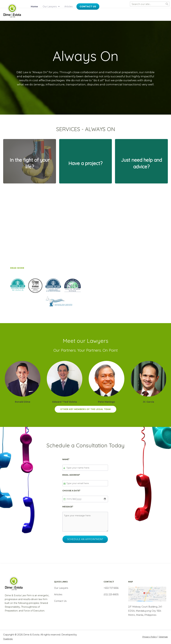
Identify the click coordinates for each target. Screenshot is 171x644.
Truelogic (8, 640)
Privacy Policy (149, 637)
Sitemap (163, 637)
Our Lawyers (51, 7)
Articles (68, 7)
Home (34, 7)
